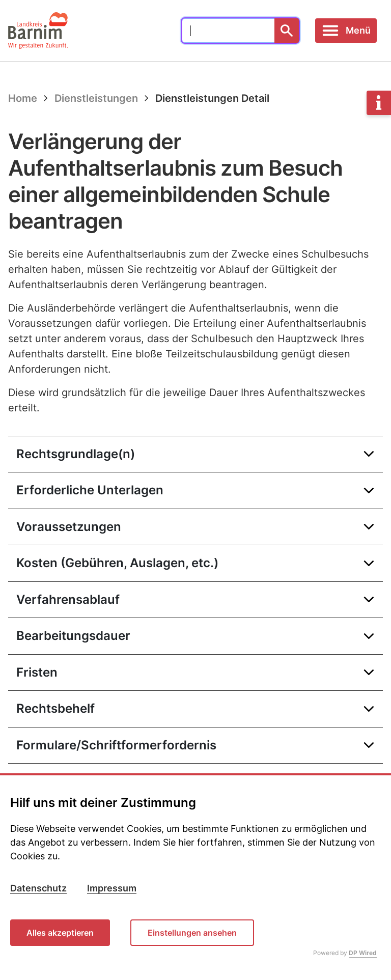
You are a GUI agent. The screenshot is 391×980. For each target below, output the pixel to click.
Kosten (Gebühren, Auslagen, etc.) (117, 563)
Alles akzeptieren (60, 933)
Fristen (37, 672)
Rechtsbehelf (55, 708)
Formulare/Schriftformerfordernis (116, 745)
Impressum (112, 888)
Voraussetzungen (69, 527)
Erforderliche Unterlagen (90, 490)
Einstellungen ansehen (192, 933)
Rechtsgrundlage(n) (76, 454)
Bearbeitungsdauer (73, 636)
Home (23, 98)
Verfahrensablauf (68, 599)
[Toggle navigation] (346, 31)
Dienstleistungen (96, 98)
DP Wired (363, 953)
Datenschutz (38, 888)
